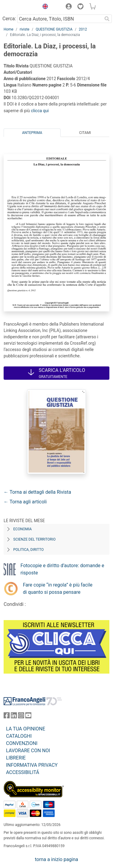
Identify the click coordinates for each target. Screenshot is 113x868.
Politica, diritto (28, 550)
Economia (22, 529)
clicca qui (40, 111)
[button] (44, 7)
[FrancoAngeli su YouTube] (28, 717)
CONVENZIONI (22, 743)
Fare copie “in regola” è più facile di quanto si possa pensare (58, 588)
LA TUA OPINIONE (26, 729)
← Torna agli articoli (25, 502)
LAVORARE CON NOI (28, 751)
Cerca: (9, 19)
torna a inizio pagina (56, 859)
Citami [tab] (85, 133)
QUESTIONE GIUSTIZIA (54, 29)
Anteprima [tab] (32, 133)
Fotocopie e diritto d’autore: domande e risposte (62, 569)
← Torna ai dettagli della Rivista (37, 492)
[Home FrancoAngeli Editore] (20, 7)
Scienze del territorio (35, 539)
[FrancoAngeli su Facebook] (7, 717)
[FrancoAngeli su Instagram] (21, 717)
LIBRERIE (16, 758)
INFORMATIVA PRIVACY (32, 765)
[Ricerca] (107, 19)
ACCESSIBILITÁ (23, 772)
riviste (24, 29)
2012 (83, 29)
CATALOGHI (19, 736)
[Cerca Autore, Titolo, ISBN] (60, 19)
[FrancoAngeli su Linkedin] (14, 717)
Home (8, 29)
